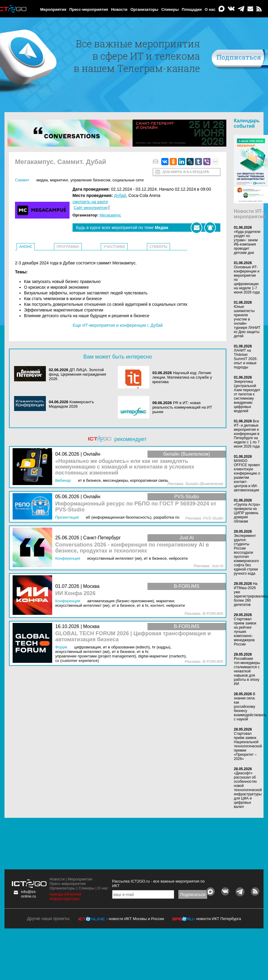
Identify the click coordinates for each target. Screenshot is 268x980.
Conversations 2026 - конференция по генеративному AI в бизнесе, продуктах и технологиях (132, 548)
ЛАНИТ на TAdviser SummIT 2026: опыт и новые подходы (246, 359)
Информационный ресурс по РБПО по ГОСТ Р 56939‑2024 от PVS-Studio (136, 507)
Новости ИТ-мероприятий (250, 214)
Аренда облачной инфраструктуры (65, 896)
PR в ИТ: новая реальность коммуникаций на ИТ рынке (182, 407)
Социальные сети (128, 180)
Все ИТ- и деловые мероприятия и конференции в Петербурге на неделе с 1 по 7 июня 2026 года (247, 434)
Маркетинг (59, 180)
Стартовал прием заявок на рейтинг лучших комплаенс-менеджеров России (245, 632)
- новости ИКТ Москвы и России (135, 919)
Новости (119, 9)
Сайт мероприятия (91, 208)
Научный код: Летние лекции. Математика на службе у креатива (182, 377)
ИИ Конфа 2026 (75, 593)
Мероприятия (53, 9)
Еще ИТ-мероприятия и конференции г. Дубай (118, 325)
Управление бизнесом (90, 180)
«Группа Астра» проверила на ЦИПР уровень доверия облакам (247, 513)
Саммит (22, 180)
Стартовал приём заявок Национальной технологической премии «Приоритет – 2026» (248, 746)
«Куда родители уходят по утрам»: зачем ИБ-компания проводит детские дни (247, 242)
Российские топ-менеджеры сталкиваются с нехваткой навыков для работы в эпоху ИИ (247, 671)
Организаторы (144, 9)
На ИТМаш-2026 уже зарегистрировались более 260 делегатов (251, 594)
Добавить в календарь (186, 172)
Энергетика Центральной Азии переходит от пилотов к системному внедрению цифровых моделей (247, 396)
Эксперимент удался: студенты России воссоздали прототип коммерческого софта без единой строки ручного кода (246, 555)
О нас (210, 9)
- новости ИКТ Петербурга (217, 919)
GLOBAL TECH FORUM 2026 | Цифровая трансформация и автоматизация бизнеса (133, 637)
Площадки (192, 9)
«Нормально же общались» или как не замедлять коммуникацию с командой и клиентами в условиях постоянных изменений (125, 467)
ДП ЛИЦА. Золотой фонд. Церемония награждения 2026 (77, 374)
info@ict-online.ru (29, 894)
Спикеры (170, 9)
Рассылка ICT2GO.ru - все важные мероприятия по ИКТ (158, 883)
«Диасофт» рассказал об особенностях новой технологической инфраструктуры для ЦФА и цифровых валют (248, 790)
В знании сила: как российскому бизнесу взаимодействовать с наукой (250, 707)
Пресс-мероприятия (89, 9)
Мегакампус (110, 215)
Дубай (120, 195)
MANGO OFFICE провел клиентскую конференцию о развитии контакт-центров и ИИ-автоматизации (247, 475)
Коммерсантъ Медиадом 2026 (71, 404)
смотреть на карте (90, 202)
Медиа (42, 180)
